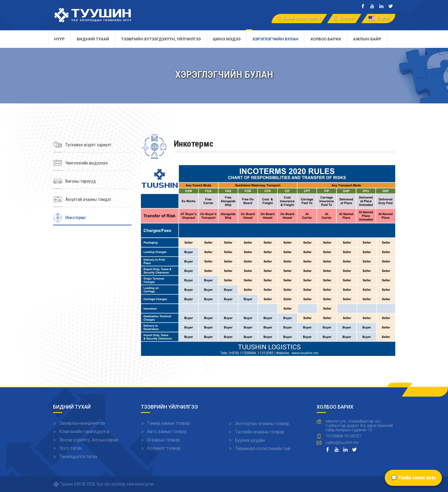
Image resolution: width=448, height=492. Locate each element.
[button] (268, 260)
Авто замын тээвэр (167, 432)
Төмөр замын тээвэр (169, 423)
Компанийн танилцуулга (84, 432)
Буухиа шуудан (250, 440)
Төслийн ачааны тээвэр (260, 432)
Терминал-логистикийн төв (263, 448)
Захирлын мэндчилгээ (82, 423)
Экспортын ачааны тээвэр (262, 423)
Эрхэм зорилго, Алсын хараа (89, 440)
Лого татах (70, 448)
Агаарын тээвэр (164, 440)
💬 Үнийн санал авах (413, 478)
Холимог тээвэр (164, 448)
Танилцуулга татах (78, 457)
